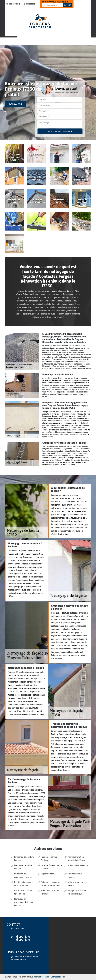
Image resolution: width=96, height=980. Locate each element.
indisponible (13, 4)
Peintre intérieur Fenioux (75, 875)
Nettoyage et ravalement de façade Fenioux (24, 902)
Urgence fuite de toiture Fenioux (51, 867)
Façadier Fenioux (48, 874)
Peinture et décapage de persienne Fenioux (50, 884)
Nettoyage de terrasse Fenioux (77, 884)
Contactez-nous (58, 977)
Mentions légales (42, 977)
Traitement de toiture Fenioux (50, 892)
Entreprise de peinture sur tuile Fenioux (77, 892)
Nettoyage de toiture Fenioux (23, 867)
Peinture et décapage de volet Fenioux (24, 884)
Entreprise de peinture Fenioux (24, 859)
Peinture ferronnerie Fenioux (50, 859)
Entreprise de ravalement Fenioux (23, 875)
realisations (15, 104)
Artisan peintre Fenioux (78, 865)
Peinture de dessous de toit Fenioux (25, 892)
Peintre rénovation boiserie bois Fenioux (77, 859)
